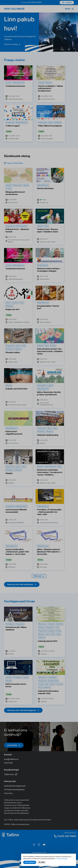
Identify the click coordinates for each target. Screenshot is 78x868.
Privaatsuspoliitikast (61, 860)
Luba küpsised (30, 863)
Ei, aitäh (42, 863)
